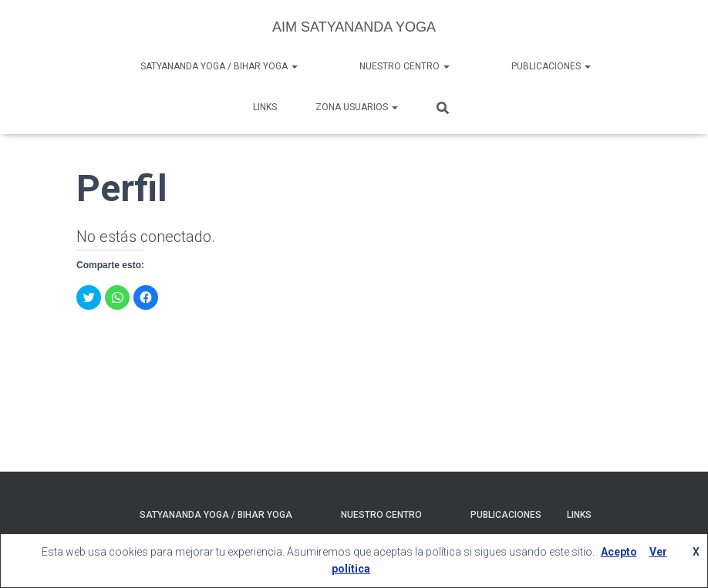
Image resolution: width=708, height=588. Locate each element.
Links (265, 107)
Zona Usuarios (357, 107)
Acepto (619, 552)
